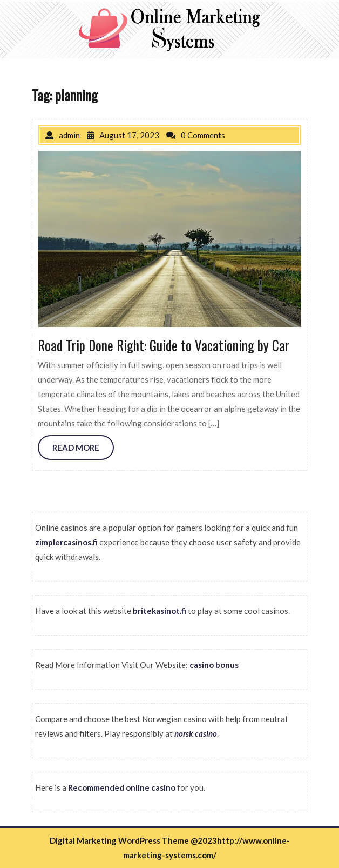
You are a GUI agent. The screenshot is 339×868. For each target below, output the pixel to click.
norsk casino (196, 733)
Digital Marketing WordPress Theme (119, 840)
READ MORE (76, 448)
